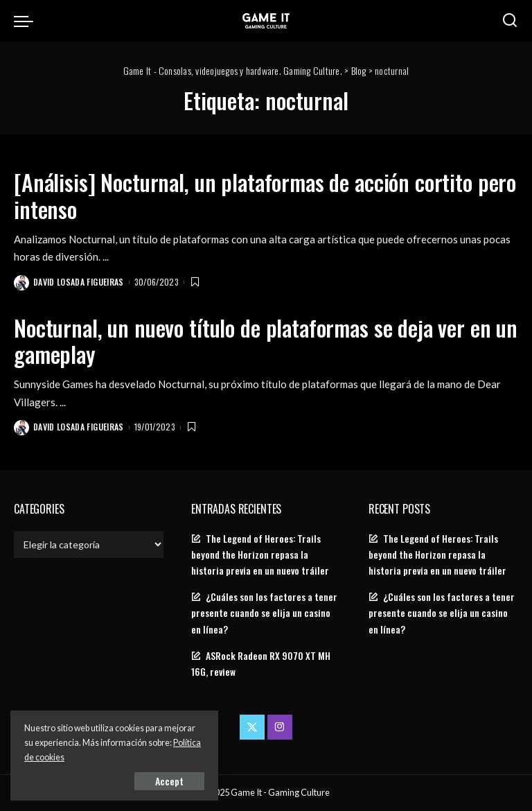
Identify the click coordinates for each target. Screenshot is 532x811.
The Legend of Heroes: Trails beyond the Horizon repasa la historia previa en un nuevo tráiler (260, 555)
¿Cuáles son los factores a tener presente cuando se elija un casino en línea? (264, 613)
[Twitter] (252, 727)
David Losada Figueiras (79, 282)
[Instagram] (280, 727)
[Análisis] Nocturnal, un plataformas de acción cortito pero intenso (265, 195)
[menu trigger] (27, 21)
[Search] (510, 21)
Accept (169, 781)
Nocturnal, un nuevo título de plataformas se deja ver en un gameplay (266, 341)
